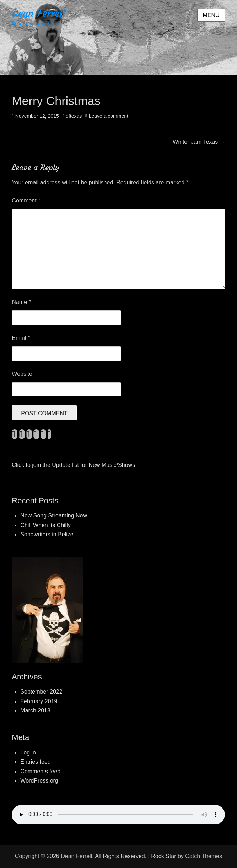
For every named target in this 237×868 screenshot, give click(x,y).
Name (21, 302)
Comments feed (40, 771)
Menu (211, 15)
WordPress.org (39, 781)
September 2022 (41, 692)
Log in (28, 753)
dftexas (74, 116)
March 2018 (35, 711)
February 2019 (39, 701)
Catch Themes (204, 856)
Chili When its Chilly (45, 525)
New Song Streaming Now (54, 515)
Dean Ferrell (38, 13)
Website (22, 374)
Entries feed (35, 762)
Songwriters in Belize (47, 534)
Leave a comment (109, 116)
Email (21, 338)
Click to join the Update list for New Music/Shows (73, 465)
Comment (26, 201)
